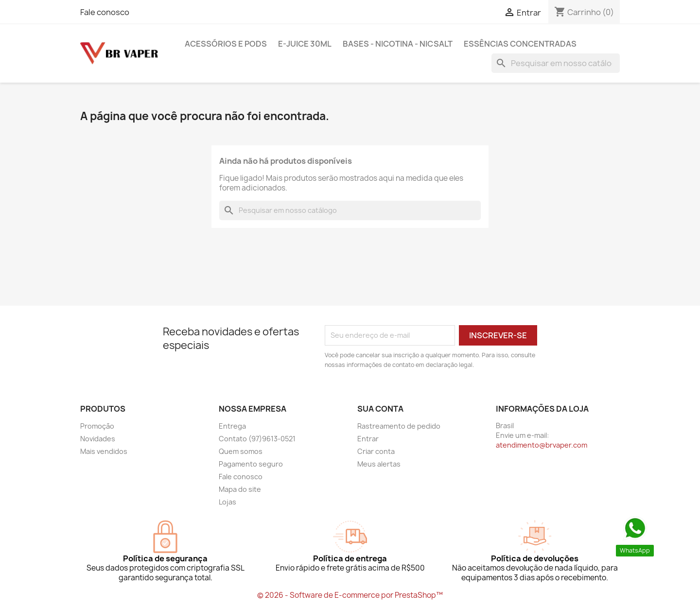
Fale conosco (105, 12)
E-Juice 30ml (305, 44)
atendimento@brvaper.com (542, 445)
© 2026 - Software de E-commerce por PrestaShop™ (350, 595)
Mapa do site (240, 489)
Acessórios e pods (226, 44)
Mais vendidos (104, 451)
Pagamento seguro (251, 464)
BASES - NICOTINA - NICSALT (398, 44)
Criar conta (376, 451)
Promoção (97, 426)
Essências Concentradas (520, 44)
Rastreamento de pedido (399, 426)
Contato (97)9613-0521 (257, 439)
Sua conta (380, 409)
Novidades (98, 439)
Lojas (227, 502)
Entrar (368, 439)
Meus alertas (379, 464)
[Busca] (556, 63)
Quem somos (241, 451)
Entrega (232, 426)
